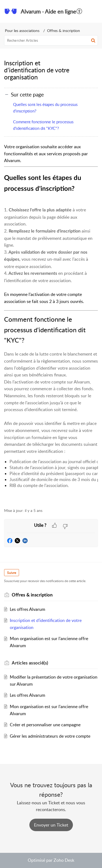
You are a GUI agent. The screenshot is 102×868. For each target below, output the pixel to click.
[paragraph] (51, 323)
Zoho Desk (64, 860)
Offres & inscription (64, 30)
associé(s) (30, 663)
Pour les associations (22, 30)
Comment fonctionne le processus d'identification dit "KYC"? (43, 125)
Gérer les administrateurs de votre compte (50, 736)
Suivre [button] (12, 573)
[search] (51, 40)
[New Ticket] (51, 825)
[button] (94, 11)
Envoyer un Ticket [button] (51, 825)
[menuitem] (80, 11)
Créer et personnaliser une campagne (45, 725)
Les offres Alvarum (27, 609)
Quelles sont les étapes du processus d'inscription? (45, 108)
